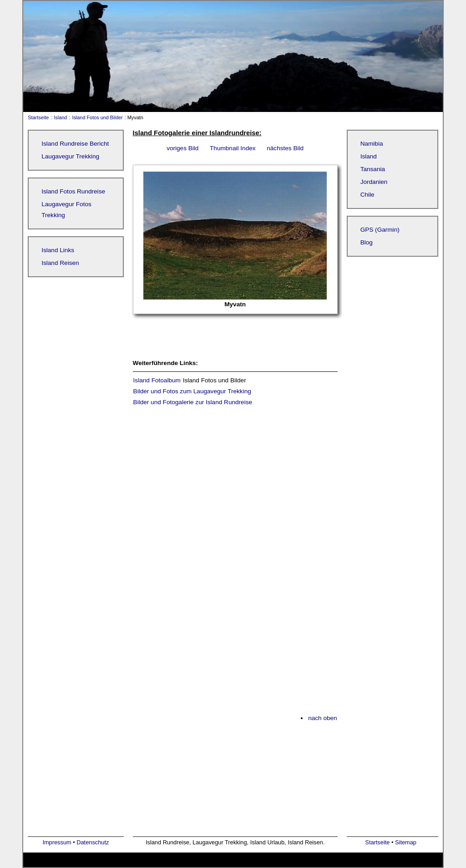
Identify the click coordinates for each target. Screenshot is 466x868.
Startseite (36, 117)
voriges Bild (182, 148)
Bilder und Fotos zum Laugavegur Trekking (192, 391)
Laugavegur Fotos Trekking (66, 210)
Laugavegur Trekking (70, 156)
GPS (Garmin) (380, 230)
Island (60, 117)
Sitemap (406, 842)
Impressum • (59, 842)
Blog (367, 242)
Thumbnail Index (233, 148)
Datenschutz (93, 842)
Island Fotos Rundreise (73, 191)
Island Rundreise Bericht (75, 144)
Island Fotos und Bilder (97, 117)
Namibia (372, 144)
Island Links (58, 250)
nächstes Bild (285, 148)
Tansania (373, 169)
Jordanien (374, 182)
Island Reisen (60, 263)
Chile (367, 195)
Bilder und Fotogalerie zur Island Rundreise (193, 402)
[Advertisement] (235, 493)
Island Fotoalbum (157, 380)
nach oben (323, 718)
